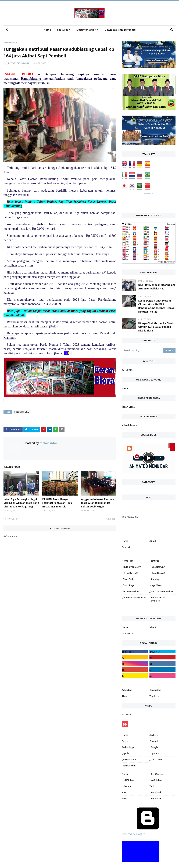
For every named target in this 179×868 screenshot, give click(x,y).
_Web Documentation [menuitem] (161, 591)
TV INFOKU (128, 370)
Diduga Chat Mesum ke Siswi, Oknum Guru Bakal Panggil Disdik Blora (156, 327)
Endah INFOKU (11, 43)
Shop (124, 792)
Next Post (110, 519)
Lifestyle (126, 786)
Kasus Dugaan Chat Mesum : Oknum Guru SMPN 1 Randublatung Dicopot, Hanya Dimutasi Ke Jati (156, 306)
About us (126, 696)
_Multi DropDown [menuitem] (131, 567)
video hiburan (129, 425)
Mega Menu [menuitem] (156, 585)
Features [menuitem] (63, 30)
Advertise (127, 690)
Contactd (154, 741)
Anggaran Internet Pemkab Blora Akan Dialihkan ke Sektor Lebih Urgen (98, 503)
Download (155, 792)
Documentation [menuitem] (86, 30)
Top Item (154, 696)
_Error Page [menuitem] (128, 585)
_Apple (125, 753)
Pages (125, 741)
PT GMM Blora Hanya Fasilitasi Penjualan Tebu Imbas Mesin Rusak (57, 503)
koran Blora (128, 407)
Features (126, 774)
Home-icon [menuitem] (128, 561)
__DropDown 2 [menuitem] (130, 573)
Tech (152, 786)
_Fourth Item (129, 766)
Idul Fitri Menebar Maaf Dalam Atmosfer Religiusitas (157, 287)
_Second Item (129, 759)
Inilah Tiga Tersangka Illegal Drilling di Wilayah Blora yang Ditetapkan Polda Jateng (21, 503)
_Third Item (156, 759)
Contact (126, 547)
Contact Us (128, 633)
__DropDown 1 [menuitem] (157, 567)
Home (125, 541)
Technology (128, 747)
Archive (154, 735)
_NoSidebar (156, 780)
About (153, 541)
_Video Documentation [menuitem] (134, 597)
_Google (154, 747)
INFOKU (126, 388)
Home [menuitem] (47, 30)
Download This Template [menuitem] (120, 30)
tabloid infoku (20, 63)
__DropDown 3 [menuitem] (157, 573)
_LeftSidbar (128, 780)
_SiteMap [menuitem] (154, 579)
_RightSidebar (157, 774)
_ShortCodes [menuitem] (128, 579)
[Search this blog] (142, 350)
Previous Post (12, 519)
